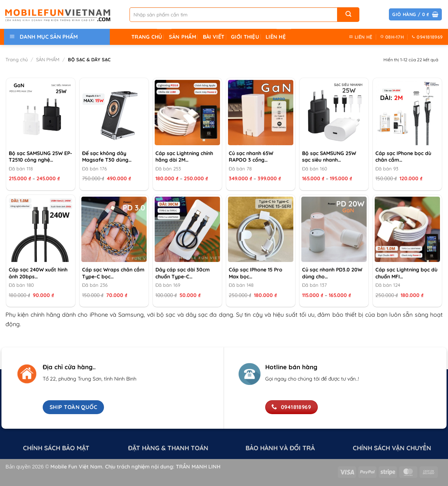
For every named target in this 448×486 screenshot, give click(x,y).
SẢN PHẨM (183, 37)
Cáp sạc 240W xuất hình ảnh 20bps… (38, 273)
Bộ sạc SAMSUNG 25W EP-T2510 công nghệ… (40, 157)
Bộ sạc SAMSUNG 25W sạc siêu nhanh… (329, 157)
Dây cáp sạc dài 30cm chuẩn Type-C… (183, 273)
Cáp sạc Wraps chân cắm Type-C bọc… (113, 273)
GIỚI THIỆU (245, 37)
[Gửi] (348, 15)
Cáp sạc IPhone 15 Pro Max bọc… (256, 273)
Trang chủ (17, 59)
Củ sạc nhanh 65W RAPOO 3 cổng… (251, 157)
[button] (415, 14)
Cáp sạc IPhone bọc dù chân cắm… (403, 157)
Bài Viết (214, 37)
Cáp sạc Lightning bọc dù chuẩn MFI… (406, 273)
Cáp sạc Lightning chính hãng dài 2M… (184, 157)
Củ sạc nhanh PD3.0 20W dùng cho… (332, 273)
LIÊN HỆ (276, 37)
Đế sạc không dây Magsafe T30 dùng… (107, 157)
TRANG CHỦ (147, 37)
